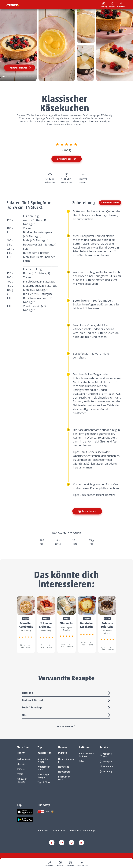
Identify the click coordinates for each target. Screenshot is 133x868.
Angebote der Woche (44, 760)
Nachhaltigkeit (24, 759)
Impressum (42, 831)
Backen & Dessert (66, 700)
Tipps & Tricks (44, 782)
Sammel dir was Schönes (87, 755)
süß (66, 715)
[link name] (25, 812)
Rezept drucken (87, 511)
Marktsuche (64, 767)
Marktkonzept (65, 772)
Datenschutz (59, 831)
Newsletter (107, 767)
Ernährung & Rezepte (44, 776)
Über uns (21, 764)
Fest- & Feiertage (66, 708)
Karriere (21, 769)
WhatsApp (106, 772)
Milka (81, 761)
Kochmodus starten (21, 68)
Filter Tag (66, 693)
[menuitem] (50, 863)
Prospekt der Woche (44, 768)
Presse (20, 774)
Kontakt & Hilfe (106, 755)
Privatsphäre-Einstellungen (83, 831)
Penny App (106, 762)
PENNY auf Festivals (22, 780)
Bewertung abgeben (67, 159)
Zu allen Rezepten (67, 726)
